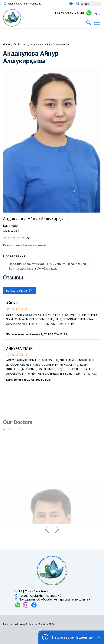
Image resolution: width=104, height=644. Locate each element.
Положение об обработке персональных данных (54, 599)
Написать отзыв (19, 291)
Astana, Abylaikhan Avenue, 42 (24, 4)
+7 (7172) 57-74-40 (69, 13)
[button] (47, 529)
